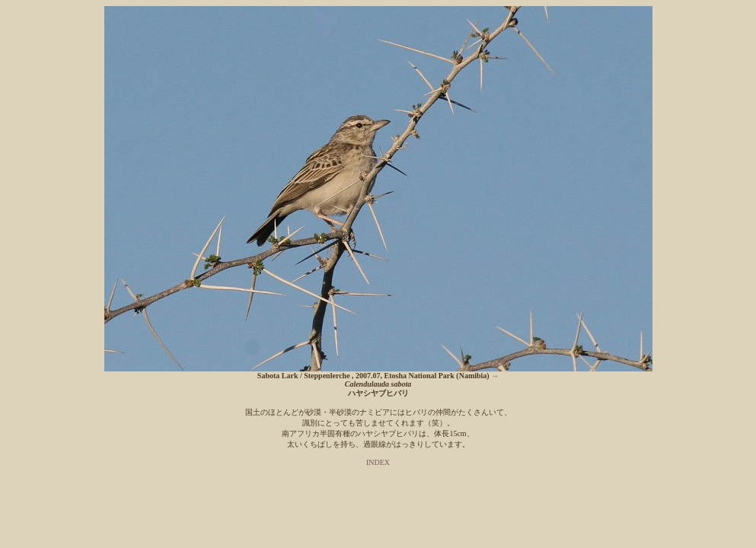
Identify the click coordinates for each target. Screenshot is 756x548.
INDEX (378, 462)
